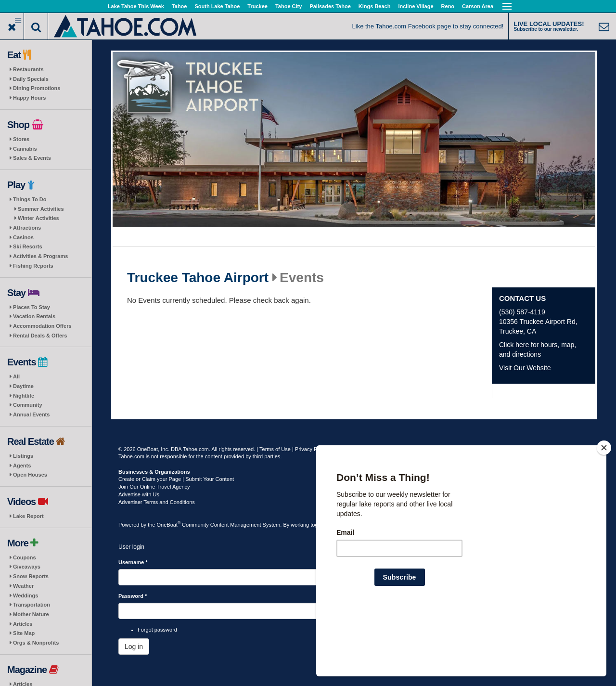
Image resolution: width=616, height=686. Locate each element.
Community (28, 405)
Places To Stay (32, 307)
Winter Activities (38, 218)
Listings (23, 456)
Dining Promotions (37, 88)
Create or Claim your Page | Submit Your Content (176, 479)
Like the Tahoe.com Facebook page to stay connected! (428, 26)
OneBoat (169, 525)
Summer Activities (41, 209)
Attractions (27, 228)
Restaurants (28, 69)
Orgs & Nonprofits (36, 643)
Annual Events (31, 414)
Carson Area (478, 6)
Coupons (25, 557)
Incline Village (416, 6)
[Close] (604, 510)
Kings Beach (375, 6)
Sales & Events (32, 158)
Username (133, 562)
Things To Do (30, 199)
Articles (23, 624)
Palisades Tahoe (330, 6)
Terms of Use (275, 449)
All (16, 376)
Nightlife (24, 396)
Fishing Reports (33, 266)
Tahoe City (289, 6)
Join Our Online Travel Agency (154, 487)
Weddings (26, 595)
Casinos (23, 237)
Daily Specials (31, 79)
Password (133, 596)
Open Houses (30, 475)
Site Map (24, 633)
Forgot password (157, 630)
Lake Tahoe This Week (136, 6)
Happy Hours (29, 98)
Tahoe (180, 6)
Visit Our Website (525, 368)
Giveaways (27, 567)
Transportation (32, 605)
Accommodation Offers (42, 326)
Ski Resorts (28, 246)
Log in (134, 647)
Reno (448, 6)
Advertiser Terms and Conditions (157, 502)
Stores (21, 139)
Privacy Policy (311, 449)
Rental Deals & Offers (40, 336)
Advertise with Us (139, 494)
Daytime (23, 386)
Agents (22, 466)
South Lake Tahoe (217, 6)
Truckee (257, 6)
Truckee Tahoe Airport (198, 278)
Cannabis (25, 149)
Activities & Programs (40, 256)
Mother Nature (31, 614)
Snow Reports (31, 576)
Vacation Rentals (34, 316)
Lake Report (28, 516)
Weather (23, 586)
